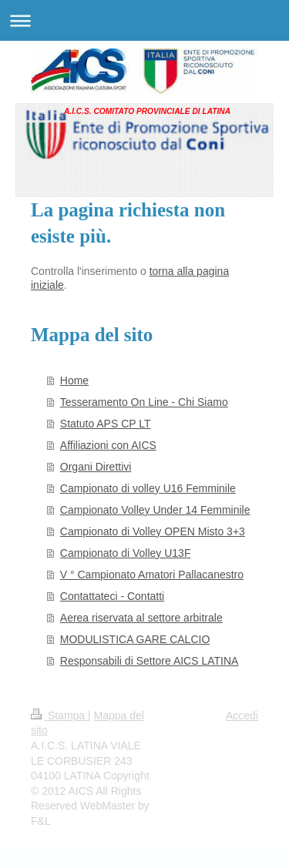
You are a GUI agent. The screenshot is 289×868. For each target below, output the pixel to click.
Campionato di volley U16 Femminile (148, 488)
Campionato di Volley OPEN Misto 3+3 (153, 531)
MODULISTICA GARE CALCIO (135, 639)
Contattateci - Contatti (112, 596)
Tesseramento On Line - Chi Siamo (144, 402)
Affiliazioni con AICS (108, 445)
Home (74, 380)
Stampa (59, 716)
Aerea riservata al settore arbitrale (141, 618)
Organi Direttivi (96, 467)
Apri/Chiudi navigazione (144, 20)
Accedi (242, 716)
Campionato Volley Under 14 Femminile (155, 510)
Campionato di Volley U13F (126, 553)
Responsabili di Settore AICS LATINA (150, 661)
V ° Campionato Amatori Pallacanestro (152, 575)
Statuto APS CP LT (106, 424)
